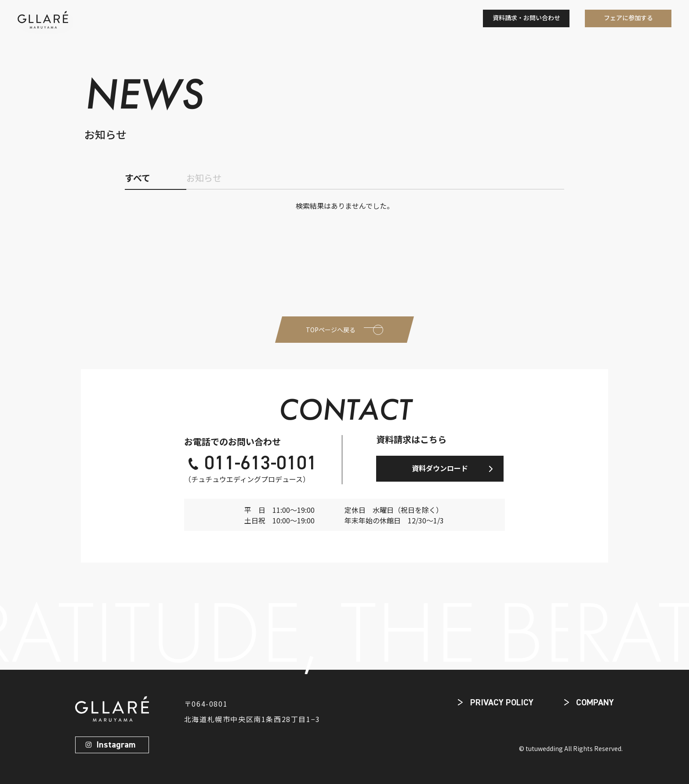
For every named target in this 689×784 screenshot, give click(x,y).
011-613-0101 (261, 464)
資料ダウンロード (440, 468)
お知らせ (204, 178)
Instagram (116, 745)
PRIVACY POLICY (502, 703)
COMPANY (595, 703)
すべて (138, 178)
